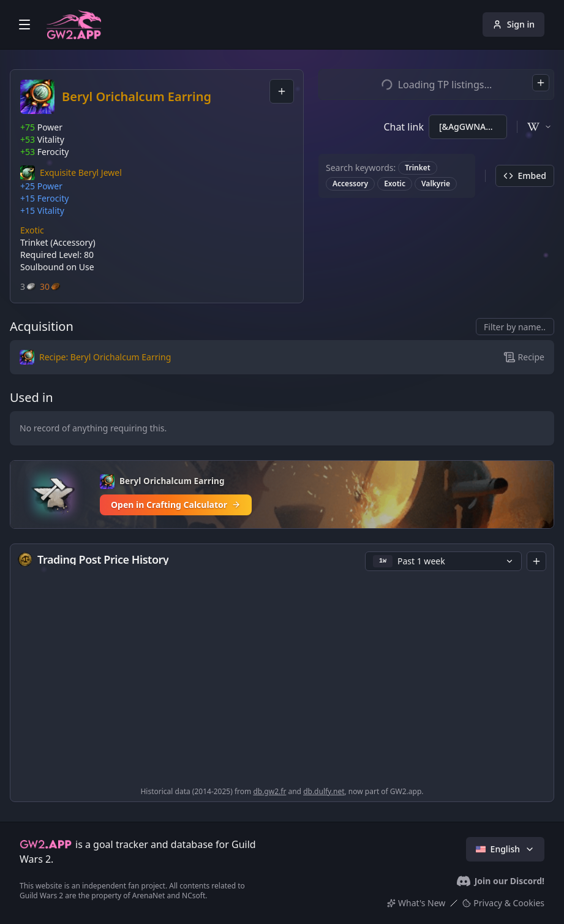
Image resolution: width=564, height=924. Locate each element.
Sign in (513, 24)
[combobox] (282, 91)
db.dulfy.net (324, 791)
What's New (416, 903)
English (505, 849)
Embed (525, 176)
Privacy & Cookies (503, 903)
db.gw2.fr (269, 791)
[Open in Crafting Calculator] (282, 494)
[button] (71, 173)
